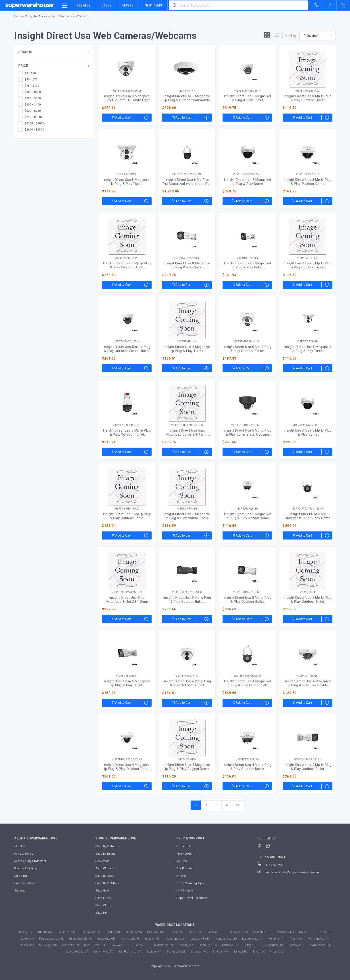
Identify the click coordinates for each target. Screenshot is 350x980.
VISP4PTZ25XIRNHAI (247, 676)
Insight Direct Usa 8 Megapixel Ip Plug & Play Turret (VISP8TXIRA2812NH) (247, 98)
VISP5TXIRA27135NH (127, 342)
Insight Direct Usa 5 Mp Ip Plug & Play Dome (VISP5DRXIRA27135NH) (308, 432)
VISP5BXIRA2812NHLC (127, 592)
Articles (181, 876)
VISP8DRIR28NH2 (308, 174)
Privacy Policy (24, 854)
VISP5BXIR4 (308, 592)
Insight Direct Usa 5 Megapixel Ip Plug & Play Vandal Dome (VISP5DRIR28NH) (247, 516)
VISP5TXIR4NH (187, 342)
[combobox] (239, 5)
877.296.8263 (270, 865)
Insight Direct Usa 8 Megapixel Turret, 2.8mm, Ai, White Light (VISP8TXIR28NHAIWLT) (127, 98)
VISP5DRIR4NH (187, 509)
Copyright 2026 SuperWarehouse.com (175, 966)
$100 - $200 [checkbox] (33, 92)
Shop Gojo (102, 890)
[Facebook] (262, 846)
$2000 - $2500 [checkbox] (34, 130)
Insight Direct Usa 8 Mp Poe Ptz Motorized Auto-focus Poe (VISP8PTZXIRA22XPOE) (187, 182)
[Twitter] (270, 846)
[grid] (267, 36)
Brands (25, 52)
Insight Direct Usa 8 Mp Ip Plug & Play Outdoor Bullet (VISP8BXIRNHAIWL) (127, 265)
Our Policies (184, 868)
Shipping (21, 876)
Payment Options (26, 868)
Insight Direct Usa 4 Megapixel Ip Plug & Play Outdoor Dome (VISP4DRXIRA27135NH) (127, 767)
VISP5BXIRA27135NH (247, 592)
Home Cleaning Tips (190, 883)
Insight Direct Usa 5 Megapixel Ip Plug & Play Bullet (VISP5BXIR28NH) (127, 683)
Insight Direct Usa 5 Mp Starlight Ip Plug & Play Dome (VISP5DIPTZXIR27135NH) (308, 516)
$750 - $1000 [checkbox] (33, 117)
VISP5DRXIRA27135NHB (247, 425)
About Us (21, 846)
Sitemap (20, 890)
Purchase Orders (26, 883)
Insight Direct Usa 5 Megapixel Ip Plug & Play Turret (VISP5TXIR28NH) (308, 349)
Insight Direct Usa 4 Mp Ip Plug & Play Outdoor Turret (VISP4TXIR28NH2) (187, 683)
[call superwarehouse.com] (317, 5)
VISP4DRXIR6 (187, 760)
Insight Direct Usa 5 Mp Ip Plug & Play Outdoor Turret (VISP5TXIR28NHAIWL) (247, 349)
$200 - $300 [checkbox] (33, 98)
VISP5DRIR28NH (247, 509)
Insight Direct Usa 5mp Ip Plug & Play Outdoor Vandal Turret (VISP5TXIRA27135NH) (127, 349)
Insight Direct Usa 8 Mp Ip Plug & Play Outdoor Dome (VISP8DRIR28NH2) (308, 182)
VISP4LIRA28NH (308, 676)
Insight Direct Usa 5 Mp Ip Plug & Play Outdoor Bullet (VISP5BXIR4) (308, 600)
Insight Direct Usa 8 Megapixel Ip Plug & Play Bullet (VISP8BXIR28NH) (247, 265)
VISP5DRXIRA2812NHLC (187, 425)
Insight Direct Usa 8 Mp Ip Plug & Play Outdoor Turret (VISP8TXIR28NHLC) (308, 98)
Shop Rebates (105, 876)
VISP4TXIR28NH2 (187, 676)
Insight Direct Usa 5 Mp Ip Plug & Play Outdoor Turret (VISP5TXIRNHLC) (308, 265)
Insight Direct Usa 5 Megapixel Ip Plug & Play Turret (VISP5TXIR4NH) (187, 349)
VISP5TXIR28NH (308, 342)
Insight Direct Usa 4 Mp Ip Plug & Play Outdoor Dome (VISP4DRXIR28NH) (247, 767)
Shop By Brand (106, 854)
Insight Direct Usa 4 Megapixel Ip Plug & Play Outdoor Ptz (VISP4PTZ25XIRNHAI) (247, 683)
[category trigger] (64, 6)
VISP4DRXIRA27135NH (127, 760)
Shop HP (101, 913)
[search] (174, 5)
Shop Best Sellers (107, 883)
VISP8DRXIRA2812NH (247, 174)
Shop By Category (107, 846)
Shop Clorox (103, 905)
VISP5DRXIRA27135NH (308, 425)
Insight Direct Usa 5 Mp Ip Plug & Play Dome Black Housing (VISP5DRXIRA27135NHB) (247, 432)
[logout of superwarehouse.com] (330, 5)
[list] (276, 36)
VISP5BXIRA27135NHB (187, 592)
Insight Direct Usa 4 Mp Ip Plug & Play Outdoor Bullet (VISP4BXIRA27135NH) (308, 767)
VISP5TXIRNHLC (308, 258)
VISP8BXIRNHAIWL (127, 258)
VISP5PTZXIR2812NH (127, 425)
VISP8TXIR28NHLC (308, 91)
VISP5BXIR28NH (127, 676)
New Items (153, 5)
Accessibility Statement (30, 861)
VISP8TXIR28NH (127, 174)
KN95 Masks (185, 890)
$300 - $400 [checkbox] (33, 104)
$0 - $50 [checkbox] (30, 73)
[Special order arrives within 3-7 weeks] (146, 118)
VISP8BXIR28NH (247, 258)
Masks (128, 5)
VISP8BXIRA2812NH (187, 258)
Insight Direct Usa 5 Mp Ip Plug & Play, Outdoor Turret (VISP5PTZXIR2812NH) (127, 432)
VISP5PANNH (187, 91)
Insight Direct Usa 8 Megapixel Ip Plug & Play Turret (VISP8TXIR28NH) (127, 182)
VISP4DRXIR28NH (247, 760)
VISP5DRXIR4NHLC (127, 509)
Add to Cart (121, 118)
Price (23, 66)
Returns (182, 861)
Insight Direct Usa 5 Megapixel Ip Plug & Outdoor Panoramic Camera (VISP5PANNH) (187, 98)
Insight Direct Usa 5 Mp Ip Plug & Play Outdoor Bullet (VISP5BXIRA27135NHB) (187, 600)
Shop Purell (103, 898)
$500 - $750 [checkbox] (33, 111)
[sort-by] (318, 36)
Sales (107, 5)
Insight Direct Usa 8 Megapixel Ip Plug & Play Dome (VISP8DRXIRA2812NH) (247, 182)
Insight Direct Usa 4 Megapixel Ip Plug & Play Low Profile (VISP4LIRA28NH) (308, 683)
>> (238, 805)
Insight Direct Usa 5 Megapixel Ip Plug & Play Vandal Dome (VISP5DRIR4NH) (187, 516)
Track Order (185, 854)
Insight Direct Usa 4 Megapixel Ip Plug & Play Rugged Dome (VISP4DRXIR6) (187, 767)
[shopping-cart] (343, 5)
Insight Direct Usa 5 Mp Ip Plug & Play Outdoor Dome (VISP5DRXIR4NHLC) (127, 516)
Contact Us (184, 846)
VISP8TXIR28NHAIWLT (127, 91)
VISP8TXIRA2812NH (247, 91)
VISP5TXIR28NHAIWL (247, 342)
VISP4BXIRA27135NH (308, 760)
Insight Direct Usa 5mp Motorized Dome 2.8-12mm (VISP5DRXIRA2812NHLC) (187, 432)
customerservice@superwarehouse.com (288, 872)
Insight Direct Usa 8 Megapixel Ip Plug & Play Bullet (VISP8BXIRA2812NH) (187, 265)
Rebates (84, 5)
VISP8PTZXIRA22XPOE (187, 174)
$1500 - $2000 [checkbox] (34, 123)
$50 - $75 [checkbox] (31, 79)
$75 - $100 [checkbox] (32, 86)
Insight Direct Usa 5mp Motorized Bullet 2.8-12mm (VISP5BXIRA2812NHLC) (127, 600)
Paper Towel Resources (192, 898)
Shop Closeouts (106, 868)
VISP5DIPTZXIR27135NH (308, 509)
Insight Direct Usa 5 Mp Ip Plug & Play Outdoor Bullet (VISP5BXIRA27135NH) (247, 600)
